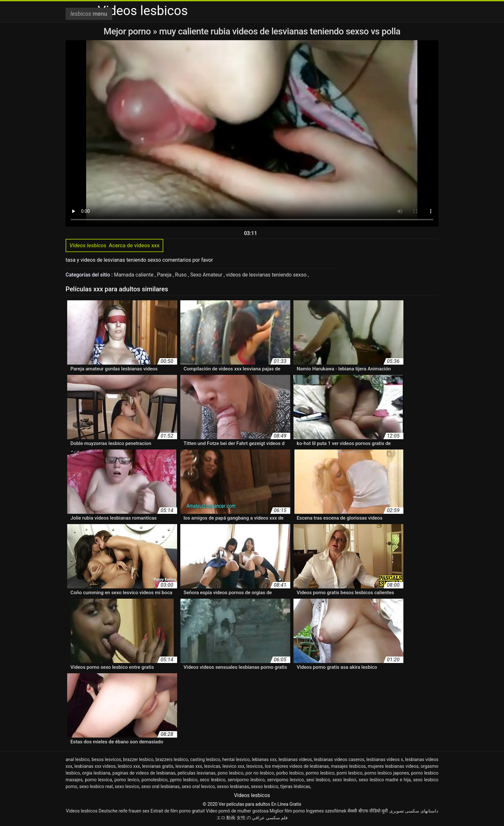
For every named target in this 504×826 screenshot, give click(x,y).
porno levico (127, 780)
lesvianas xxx (189, 766)
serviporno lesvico (285, 780)
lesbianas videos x (385, 759)
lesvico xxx (233, 766)
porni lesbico (349, 773)
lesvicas (212, 766)
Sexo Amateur (207, 275)
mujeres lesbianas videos (393, 766)
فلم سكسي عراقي (270, 818)
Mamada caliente (134, 275)
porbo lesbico (290, 773)
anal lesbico (78, 759)
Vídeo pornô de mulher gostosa (237, 811)
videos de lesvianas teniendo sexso (267, 275)
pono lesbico (230, 773)
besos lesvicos (106, 759)
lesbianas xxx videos (95, 766)
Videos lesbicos (82, 811)
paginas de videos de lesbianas (144, 773)
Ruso (182, 275)
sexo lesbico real (96, 786)
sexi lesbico (318, 780)
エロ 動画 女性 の (234, 818)
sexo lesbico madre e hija (385, 780)
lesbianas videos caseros (339, 759)
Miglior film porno (287, 811)
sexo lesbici (344, 780)
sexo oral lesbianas (161, 786)
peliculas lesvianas (197, 773)
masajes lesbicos (348, 766)
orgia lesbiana (96, 773)
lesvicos (255, 766)
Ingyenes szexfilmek (326, 811)
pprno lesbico (184, 780)
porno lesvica (98, 780)
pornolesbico (154, 780)
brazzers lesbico (172, 759)
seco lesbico (213, 780)
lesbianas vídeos (295, 759)
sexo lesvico (127, 786)
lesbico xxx (129, 766)
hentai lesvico (236, 759)
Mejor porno (128, 31)
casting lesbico (205, 759)
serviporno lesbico (246, 780)
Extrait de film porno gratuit (178, 811)
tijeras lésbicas (295, 786)
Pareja (165, 275)
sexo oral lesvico (198, 786)
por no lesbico (260, 773)
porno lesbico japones (387, 773)
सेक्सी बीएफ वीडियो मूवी (368, 811)
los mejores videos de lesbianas (297, 766)
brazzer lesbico (138, 759)
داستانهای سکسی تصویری (414, 811)
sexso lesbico (265, 786)
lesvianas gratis (158, 766)
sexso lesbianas (233, 786)
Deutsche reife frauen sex (124, 811)
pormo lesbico (320, 773)
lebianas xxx (264, 759)
